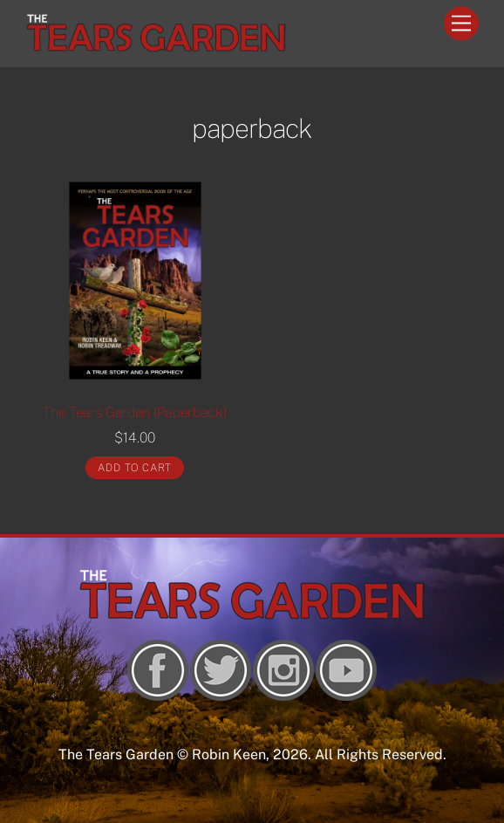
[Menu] (461, 24)
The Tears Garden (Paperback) (135, 412)
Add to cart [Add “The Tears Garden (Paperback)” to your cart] (135, 468)
